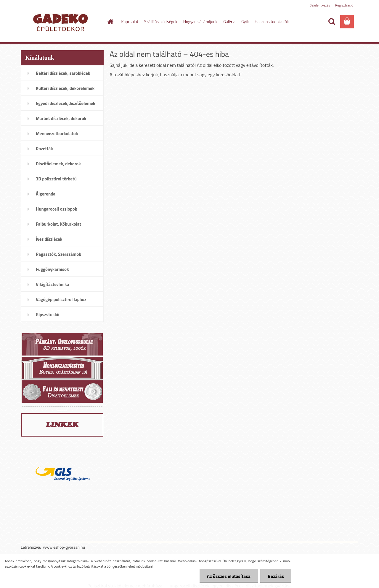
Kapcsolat (130, 21)
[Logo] (61, 22)
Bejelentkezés (320, 5)
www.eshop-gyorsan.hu (64, 547)
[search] (332, 22)
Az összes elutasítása (229, 576)
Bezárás (276, 576)
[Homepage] (110, 22)
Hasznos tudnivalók (272, 21)
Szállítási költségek (161, 21)
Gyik (245, 21)
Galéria (229, 21)
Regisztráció (344, 5)
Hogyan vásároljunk (200, 21)
